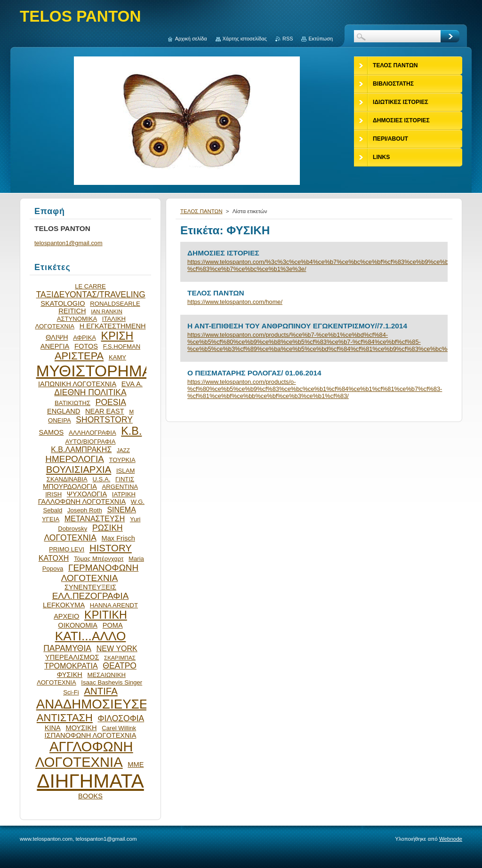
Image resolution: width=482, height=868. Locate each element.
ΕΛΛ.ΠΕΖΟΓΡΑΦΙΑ (91, 596)
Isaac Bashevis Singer (112, 682)
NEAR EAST (105, 411)
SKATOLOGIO (63, 303)
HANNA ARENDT (114, 605)
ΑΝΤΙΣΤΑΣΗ (65, 718)
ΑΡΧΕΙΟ (66, 616)
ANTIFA (100, 691)
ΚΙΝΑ (53, 728)
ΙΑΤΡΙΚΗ (124, 494)
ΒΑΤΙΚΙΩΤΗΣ (72, 403)
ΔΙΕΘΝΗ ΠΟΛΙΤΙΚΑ (90, 392)
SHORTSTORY (104, 420)
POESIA (111, 402)
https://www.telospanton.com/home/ (235, 302)
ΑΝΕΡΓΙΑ (55, 346)
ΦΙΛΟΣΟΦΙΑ (121, 718)
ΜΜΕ (136, 764)
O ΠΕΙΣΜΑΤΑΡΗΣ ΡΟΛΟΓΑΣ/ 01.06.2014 (254, 373)
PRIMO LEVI (67, 549)
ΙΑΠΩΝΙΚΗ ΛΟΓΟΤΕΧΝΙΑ (77, 384)
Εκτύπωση (321, 39)
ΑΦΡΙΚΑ (84, 338)
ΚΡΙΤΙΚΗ (106, 615)
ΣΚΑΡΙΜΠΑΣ (120, 657)
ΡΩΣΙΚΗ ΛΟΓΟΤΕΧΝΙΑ (84, 533)
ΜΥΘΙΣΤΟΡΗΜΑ (95, 371)
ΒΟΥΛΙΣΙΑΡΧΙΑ (79, 470)
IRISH (53, 494)
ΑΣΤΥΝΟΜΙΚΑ (77, 319)
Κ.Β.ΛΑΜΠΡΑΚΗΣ (81, 449)
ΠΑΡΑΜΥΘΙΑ (67, 648)
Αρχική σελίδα (191, 39)
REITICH (72, 311)
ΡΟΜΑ (113, 625)
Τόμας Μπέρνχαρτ (99, 559)
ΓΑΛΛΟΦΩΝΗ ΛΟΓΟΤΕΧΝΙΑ (82, 502)
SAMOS (52, 432)
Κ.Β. (131, 431)
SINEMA (121, 510)
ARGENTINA (120, 487)
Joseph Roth (85, 510)
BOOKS (90, 796)
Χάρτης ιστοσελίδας (245, 39)
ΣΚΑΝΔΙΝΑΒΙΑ (67, 479)
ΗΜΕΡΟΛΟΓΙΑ (75, 459)
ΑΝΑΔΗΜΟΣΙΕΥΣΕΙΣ (98, 704)
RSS (288, 39)
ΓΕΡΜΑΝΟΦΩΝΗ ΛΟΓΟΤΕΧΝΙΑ (100, 573)
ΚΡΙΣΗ (117, 336)
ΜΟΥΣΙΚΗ (81, 728)
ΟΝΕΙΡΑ (60, 420)
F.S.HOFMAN (122, 346)
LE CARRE (90, 286)
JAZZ (123, 450)
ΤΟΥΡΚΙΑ (122, 460)
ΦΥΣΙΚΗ (70, 675)
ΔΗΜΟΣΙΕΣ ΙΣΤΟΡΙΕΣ (223, 253)
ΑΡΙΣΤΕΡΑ (79, 356)
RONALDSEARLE (115, 304)
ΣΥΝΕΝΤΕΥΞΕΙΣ (90, 587)
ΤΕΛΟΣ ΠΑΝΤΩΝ (201, 211)
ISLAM (125, 471)
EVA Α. (132, 384)
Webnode (451, 839)
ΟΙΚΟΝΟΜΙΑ (78, 625)
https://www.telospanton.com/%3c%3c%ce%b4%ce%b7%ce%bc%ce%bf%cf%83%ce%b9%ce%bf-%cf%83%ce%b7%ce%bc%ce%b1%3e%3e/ (314, 265)
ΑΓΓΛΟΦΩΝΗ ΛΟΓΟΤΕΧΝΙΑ (84, 754)
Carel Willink (119, 728)
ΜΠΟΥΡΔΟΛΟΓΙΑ (70, 486)
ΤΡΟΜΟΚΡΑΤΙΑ (71, 666)
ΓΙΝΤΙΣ (125, 479)
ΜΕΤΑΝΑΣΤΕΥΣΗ (95, 518)
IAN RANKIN (107, 311)
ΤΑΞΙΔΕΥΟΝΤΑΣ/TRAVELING (91, 295)
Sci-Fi (71, 692)
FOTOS (86, 346)
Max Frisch (118, 538)
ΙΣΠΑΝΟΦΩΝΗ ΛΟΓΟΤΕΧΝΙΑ (91, 735)
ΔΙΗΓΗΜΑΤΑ (90, 781)
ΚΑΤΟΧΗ (54, 558)
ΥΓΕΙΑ (51, 519)
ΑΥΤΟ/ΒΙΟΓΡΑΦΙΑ (90, 442)
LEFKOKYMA (64, 605)
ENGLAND (64, 411)
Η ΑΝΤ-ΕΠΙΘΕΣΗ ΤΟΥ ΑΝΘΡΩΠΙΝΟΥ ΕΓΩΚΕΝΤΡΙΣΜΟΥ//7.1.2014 (297, 326)
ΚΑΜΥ (117, 357)
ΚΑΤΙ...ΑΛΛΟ (91, 636)
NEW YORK (117, 648)
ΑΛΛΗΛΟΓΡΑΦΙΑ (92, 433)
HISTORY (111, 548)
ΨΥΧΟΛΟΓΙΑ (87, 494)
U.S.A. (101, 479)
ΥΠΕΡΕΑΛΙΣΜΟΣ (72, 657)
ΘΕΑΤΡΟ (120, 666)
